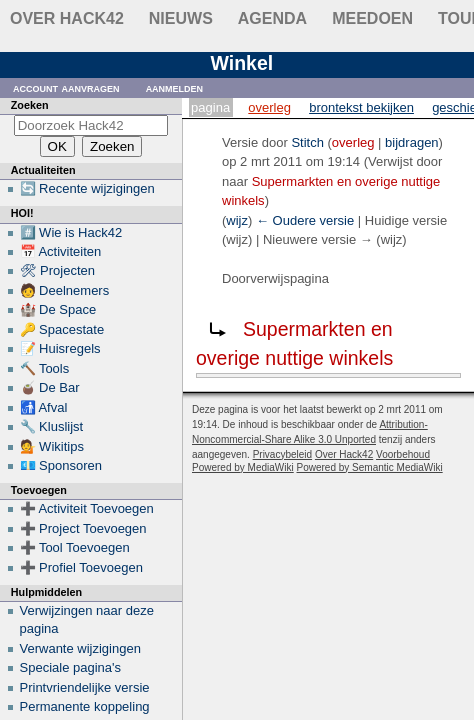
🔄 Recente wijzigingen (87, 188)
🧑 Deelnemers (65, 290)
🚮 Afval (44, 407)
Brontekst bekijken (361, 107)
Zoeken (30, 105)
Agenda (272, 18)
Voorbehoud (403, 454)
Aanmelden (175, 87)
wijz (237, 220)
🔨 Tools (45, 368)
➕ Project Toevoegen (83, 528)
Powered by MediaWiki (243, 467)
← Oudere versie (305, 220)
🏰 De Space (58, 309)
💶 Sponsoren (61, 465)
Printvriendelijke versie (85, 687)
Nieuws (181, 18)
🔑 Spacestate (62, 329)
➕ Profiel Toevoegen (81, 567)
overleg (353, 142)
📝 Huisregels (60, 348)
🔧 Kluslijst (52, 426)
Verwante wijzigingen (80, 648)
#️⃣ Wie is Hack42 (71, 232)
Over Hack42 (67, 18)
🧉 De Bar (50, 387)
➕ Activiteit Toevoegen (87, 508)
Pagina (210, 107)
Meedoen (372, 18)
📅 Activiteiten (61, 251)
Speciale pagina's (71, 667)
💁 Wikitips (52, 446)
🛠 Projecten (58, 270)
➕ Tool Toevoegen (75, 547)
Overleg (269, 107)
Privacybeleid (282, 454)
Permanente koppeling (85, 706)
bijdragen (412, 142)
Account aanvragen (66, 87)
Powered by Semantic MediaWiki (370, 467)
